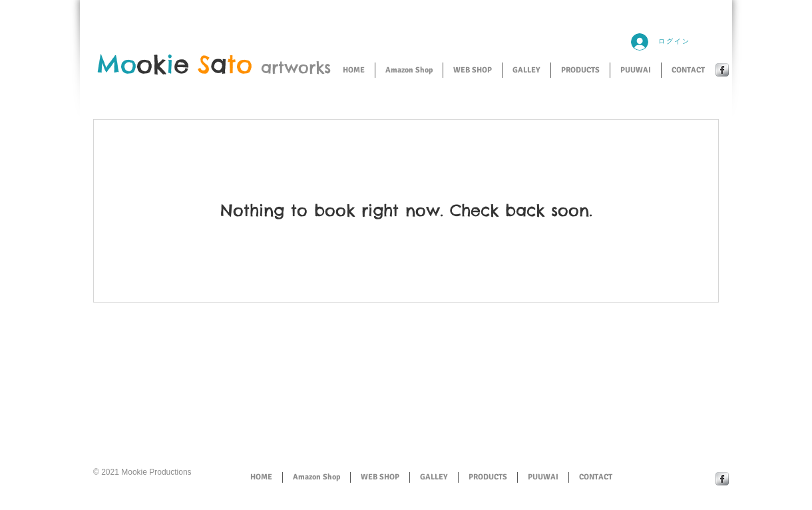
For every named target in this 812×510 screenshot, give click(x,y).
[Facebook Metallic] (722, 70)
